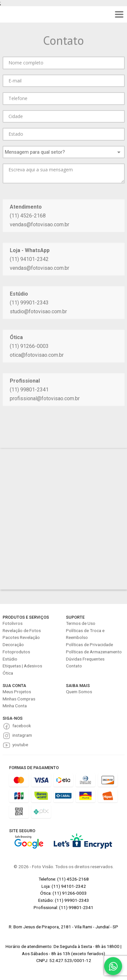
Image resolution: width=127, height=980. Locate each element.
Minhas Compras (19, 699)
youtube (20, 745)
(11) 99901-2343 (29, 303)
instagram (22, 735)
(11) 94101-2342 (29, 259)
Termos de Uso (81, 623)
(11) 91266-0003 (29, 346)
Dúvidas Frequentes (85, 659)
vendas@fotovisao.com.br (40, 224)
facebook (22, 726)
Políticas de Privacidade (89, 645)
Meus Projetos (17, 692)
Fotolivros (13, 623)
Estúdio (10, 659)
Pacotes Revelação (21, 637)
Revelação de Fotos (22, 630)
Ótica (8, 673)
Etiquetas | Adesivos (22, 666)
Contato (74, 666)
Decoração (13, 645)
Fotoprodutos (16, 652)
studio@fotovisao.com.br (38, 311)
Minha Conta (15, 706)
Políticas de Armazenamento (94, 652)
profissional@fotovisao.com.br (45, 398)
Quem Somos (79, 692)
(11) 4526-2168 (28, 216)
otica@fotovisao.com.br (37, 355)
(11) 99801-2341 (29, 390)
